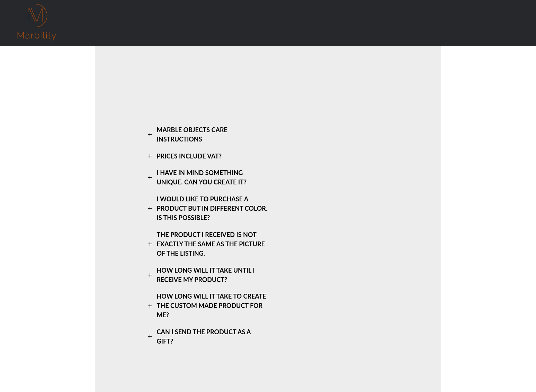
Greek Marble (157, 23)
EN (341, 23)
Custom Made (250, 23)
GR (320, 23)
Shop (115, 22)
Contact (292, 23)
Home (87, 23)
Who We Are (203, 23)
